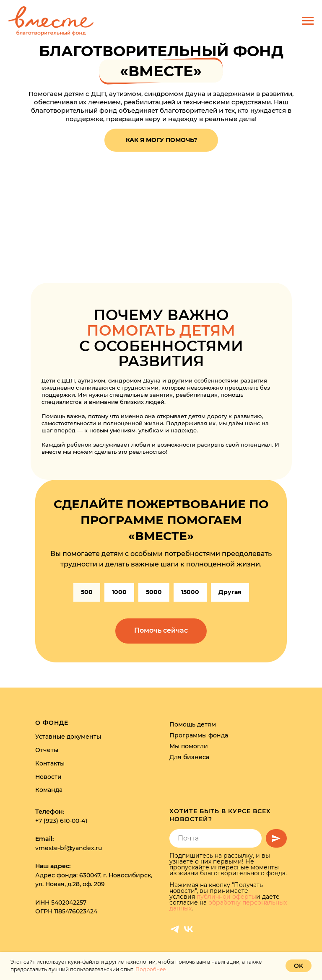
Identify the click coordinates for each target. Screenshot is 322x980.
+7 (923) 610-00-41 (61, 821)
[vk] (188, 929)
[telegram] (175, 929)
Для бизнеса (189, 757)
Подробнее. (151, 969)
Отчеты (47, 750)
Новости (48, 777)
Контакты (50, 763)
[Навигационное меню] (308, 21)
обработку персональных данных (228, 905)
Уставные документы (68, 737)
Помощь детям (193, 724)
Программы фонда (199, 735)
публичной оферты (226, 897)
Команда (49, 790)
